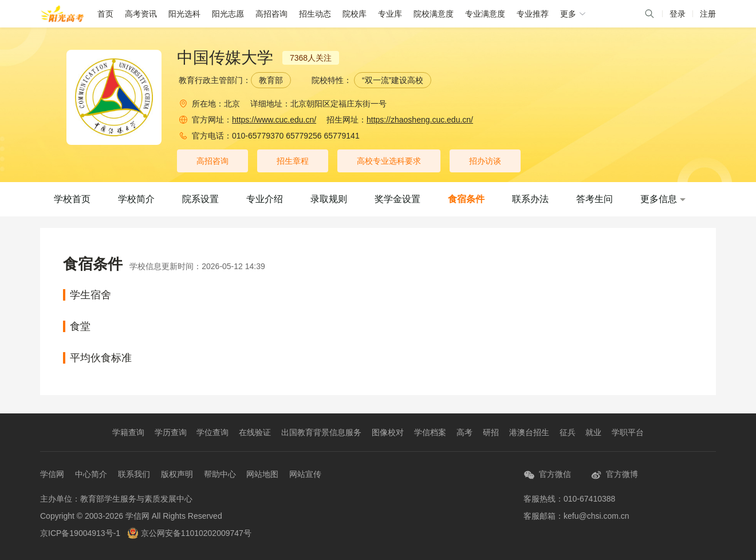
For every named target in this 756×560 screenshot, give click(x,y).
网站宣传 (305, 474)
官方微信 (547, 475)
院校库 (355, 14)
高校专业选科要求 (389, 161)
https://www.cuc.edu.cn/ (274, 120)
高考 (464, 432)
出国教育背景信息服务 (321, 432)
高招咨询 (271, 14)
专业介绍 (265, 199)
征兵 (568, 432)
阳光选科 (184, 14)
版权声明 (177, 474)
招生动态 (315, 14)
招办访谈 (485, 161)
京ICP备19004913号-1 (80, 533)
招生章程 (293, 161)
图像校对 (388, 432)
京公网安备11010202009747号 (189, 533)
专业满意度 (485, 14)
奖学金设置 (397, 199)
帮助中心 (220, 474)
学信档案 (430, 432)
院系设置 (200, 199)
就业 (593, 432)
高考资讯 (141, 14)
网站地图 (262, 474)
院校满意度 (434, 14)
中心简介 (91, 474)
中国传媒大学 (225, 58)
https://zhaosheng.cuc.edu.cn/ (420, 120)
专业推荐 (533, 14)
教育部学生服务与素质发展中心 (136, 499)
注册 (708, 14)
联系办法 (530, 199)
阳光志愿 (228, 14)
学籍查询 (128, 432)
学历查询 (171, 432)
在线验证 (255, 432)
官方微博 (614, 475)
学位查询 (212, 432)
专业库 (390, 14)
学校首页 (72, 199)
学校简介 (136, 199)
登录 (678, 14)
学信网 (52, 474)
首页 (105, 14)
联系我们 (134, 474)
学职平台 (628, 432)
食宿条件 (466, 199)
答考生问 (594, 199)
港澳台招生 (529, 432)
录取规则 (329, 199)
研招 (491, 432)
